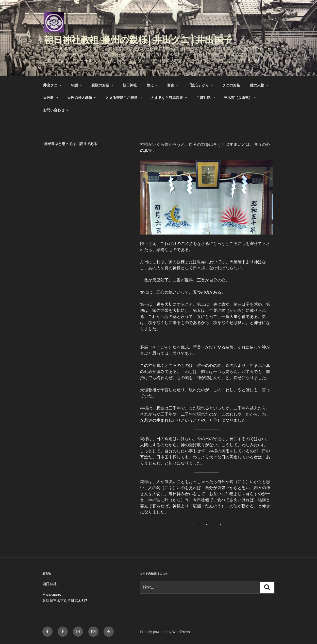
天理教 (51, 98)
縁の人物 (260, 85)
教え (153, 85)
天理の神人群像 (82, 98)
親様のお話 (103, 85)
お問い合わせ (56, 110)
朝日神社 (130, 85)
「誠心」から (201, 85)
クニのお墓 (231, 85)
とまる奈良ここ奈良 (124, 98)
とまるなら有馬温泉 (169, 98)
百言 (173, 85)
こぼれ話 (206, 98)
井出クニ (53, 85)
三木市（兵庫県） (240, 98)
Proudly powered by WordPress (165, 632)
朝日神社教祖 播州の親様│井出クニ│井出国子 (138, 40)
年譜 (77, 85)
